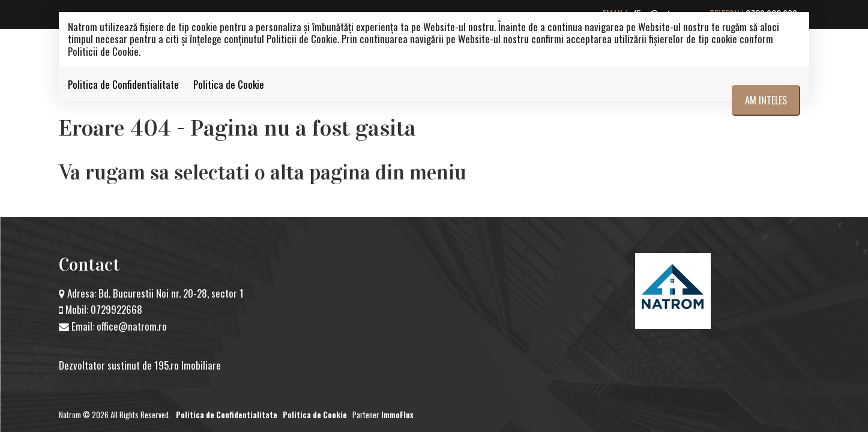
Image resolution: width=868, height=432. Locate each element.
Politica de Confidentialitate (123, 84)
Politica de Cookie (229, 84)
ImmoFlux (397, 415)
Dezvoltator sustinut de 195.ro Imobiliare (140, 365)
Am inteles (766, 100)
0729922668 (116, 309)
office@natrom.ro (132, 326)
